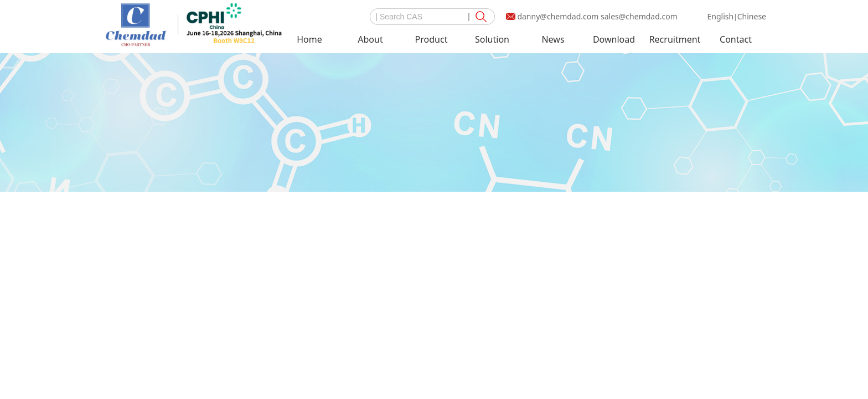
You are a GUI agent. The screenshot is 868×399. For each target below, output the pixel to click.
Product (432, 39)
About (370, 39)
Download (614, 39)
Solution (492, 39)
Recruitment (675, 39)
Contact (736, 39)
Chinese (752, 16)
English (720, 16)
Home (309, 39)
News (553, 39)
